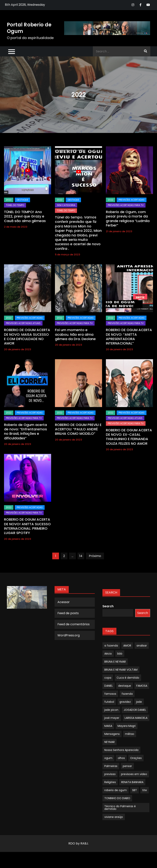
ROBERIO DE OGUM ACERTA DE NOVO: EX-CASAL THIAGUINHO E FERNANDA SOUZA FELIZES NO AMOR (129, 437)
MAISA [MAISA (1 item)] (108, 726)
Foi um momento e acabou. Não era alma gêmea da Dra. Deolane (75, 334)
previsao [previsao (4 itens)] (110, 774)
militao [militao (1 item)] (130, 734)
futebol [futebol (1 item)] (109, 702)
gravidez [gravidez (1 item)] (125, 702)
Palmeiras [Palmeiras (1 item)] (111, 766)
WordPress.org (69, 635)
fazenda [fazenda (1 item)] (127, 694)
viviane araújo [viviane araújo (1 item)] (114, 817)
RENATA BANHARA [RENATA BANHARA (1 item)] (132, 782)
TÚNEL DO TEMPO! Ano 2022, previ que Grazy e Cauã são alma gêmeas (25, 216)
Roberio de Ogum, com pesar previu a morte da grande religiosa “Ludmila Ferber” (128, 219)
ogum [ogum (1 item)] (108, 758)
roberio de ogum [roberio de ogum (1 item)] (116, 790)
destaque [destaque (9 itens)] (125, 686)
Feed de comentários (74, 624)
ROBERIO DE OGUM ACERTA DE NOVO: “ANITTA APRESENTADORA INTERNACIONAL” (129, 337)
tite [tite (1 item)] (145, 790)
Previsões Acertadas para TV (126, 205)
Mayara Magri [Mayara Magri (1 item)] (127, 726)
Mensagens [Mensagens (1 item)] (112, 734)
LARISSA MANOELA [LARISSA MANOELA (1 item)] (136, 718)
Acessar (64, 602)
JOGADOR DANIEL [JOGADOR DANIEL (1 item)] (135, 710)
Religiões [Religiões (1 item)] (110, 782)
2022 (9, 200)
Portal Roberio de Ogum (29, 28)
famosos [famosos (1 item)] (110, 694)
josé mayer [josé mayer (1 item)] (112, 718)
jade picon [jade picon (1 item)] (111, 710)
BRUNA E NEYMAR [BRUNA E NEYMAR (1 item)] (115, 662)
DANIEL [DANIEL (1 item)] (109, 686)
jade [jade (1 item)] (139, 702)
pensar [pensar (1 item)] (127, 766)
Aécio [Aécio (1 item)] (108, 654)
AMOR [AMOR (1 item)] (127, 646)
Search (108, 606)
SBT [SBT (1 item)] (135, 790)
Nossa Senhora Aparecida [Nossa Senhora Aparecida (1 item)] (121, 750)
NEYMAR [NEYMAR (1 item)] (110, 742)
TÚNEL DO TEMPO (15, 205)
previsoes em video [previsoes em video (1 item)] (134, 774)
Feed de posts (68, 613)
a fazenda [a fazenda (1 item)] (111, 646)
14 (81, 556)
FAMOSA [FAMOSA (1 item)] (142, 686)
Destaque (22, 200)
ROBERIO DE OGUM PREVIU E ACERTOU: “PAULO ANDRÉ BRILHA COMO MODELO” (78, 429)
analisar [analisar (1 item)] (142, 646)
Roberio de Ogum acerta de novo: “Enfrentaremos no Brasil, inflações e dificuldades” (25, 431)
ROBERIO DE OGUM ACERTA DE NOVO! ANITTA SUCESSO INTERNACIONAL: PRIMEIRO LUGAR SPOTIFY (27, 526)
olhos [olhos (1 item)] (121, 758)
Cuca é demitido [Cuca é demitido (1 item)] (128, 678)
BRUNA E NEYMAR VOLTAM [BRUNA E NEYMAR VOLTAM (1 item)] (121, 670)
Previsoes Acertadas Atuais (23, 323)
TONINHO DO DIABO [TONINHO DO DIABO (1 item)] (117, 798)
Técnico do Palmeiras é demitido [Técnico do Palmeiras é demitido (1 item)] (120, 808)
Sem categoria (66, 205)
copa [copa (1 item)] (108, 678)
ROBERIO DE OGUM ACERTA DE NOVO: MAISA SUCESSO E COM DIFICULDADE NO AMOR (27, 337)
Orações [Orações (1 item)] (136, 758)
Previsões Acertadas (132, 200)
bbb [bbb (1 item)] (120, 654)
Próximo (95, 556)
